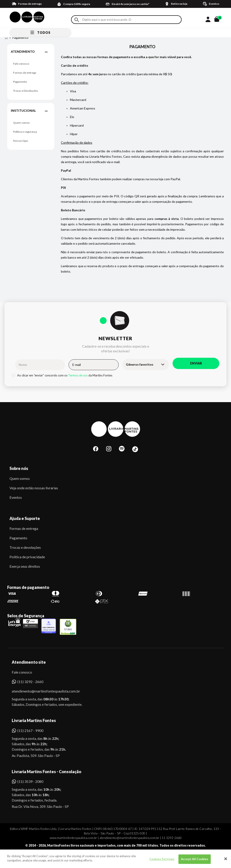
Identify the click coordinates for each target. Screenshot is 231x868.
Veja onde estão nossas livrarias (34, 488)
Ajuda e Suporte (25, 518)
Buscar (77, 20)
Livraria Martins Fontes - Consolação (46, 772)
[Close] (226, 862)
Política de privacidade (27, 557)
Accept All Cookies (195, 862)
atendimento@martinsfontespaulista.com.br (42, 691)
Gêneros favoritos (140, 364)
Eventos (16, 497)
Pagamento (20, 82)
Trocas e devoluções (25, 547)
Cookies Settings (162, 862)
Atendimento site (29, 662)
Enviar (196, 363)
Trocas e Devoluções (26, 91)
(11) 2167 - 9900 (30, 730)
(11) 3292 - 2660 (30, 682)
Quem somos (21, 123)
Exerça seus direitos (25, 566)
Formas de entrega (25, 73)
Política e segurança (25, 132)
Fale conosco (21, 64)
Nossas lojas (21, 141)
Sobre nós (19, 468)
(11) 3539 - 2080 (30, 781)
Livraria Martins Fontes (34, 720)
